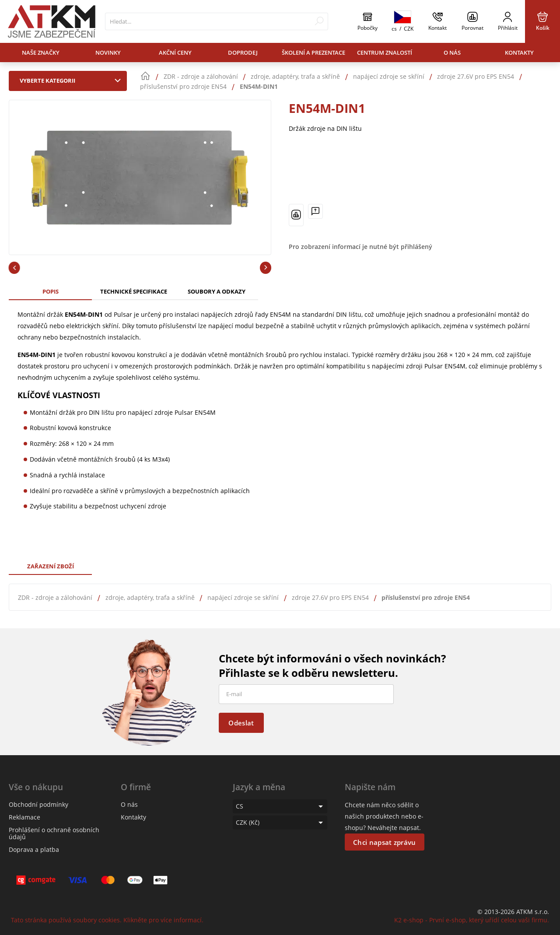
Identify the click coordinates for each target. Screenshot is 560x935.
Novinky (108, 53)
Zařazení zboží (51, 566)
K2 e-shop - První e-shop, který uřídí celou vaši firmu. (472, 920)
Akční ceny (175, 53)
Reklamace (24, 817)
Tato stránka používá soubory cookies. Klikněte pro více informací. (107, 920)
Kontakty (519, 53)
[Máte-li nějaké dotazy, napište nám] (315, 211)
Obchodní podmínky (38, 804)
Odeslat (241, 723)
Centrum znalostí (385, 53)
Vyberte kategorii (72, 81)
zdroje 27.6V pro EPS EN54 (330, 597)
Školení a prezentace (313, 53)
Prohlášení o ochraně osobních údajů (54, 833)
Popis (51, 291)
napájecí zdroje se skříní (243, 597)
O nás (452, 53)
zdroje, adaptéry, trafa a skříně (150, 597)
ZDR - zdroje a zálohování (55, 597)
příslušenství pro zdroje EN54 (426, 597)
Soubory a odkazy (217, 291)
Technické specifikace (134, 291)
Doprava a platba (34, 849)
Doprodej (243, 53)
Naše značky (41, 53)
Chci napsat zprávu (384, 842)
